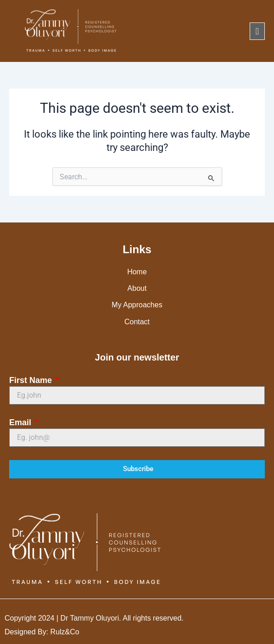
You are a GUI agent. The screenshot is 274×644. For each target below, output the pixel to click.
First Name (32, 380)
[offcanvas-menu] (257, 31)
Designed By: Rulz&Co (42, 632)
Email (21, 422)
